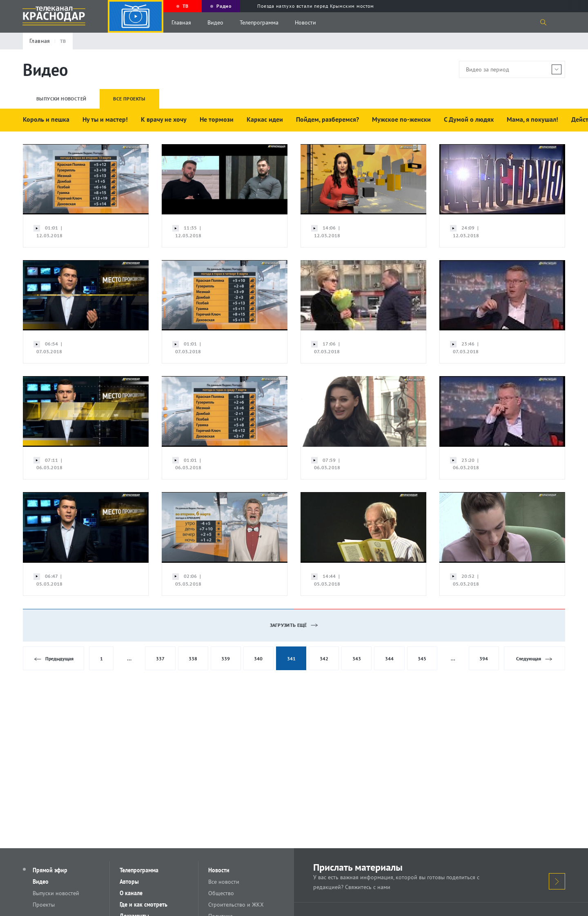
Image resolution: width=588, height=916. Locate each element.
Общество (221, 893)
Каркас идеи (265, 119)
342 (324, 659)
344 (389, 659)
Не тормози (217, 119)
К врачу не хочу (164, 119)
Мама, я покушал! (532, 119)
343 (357, 659)
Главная (181, 22)
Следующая (534, 659)
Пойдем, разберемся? (327, 119)
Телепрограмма (259, 22)
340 (258, 659)
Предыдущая (54, 659)
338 (193, 659)
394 (484, 659)
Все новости (224, 882)
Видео (215, 22)
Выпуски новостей (56, 893)
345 (422, 659)
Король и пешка (46, 119)
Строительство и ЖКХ (236, 905)
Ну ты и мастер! (105, 119)
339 (226, 659)
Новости (305, 22)
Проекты (44, 905)
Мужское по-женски (401, 119)
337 (160, 659)
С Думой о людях (469, 119)
